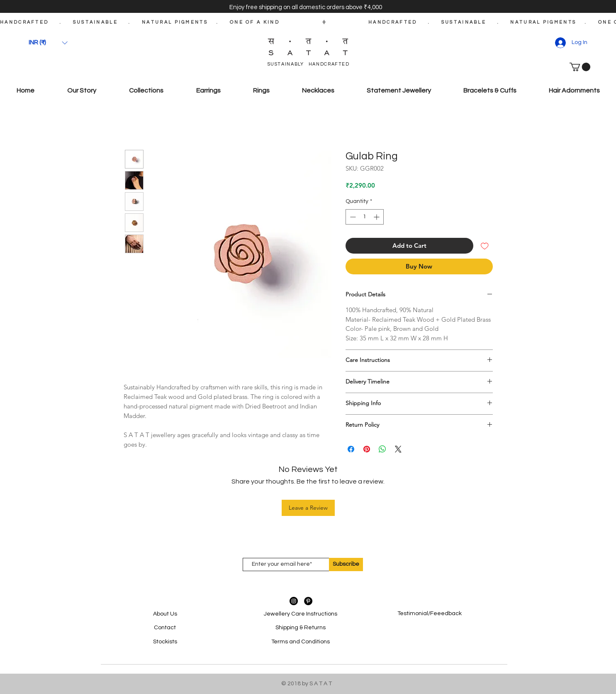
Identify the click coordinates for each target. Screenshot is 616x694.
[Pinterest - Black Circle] (308, 601)
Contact (165, 628)
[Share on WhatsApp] (382, 449)
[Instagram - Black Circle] (294, 601)
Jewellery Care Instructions (301, 614)
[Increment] (377, 217)
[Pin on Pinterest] (367, 449)
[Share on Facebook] (351, 449)
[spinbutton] (365, 217)
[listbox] (48, 43)
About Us (165, 614)
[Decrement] (352, 217)
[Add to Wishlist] (485, 246)
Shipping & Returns (301, 628)
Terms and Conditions (301, 642)
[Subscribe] (346, 564)
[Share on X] (398, 449)
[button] (48, 43)
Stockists (165, 642)
